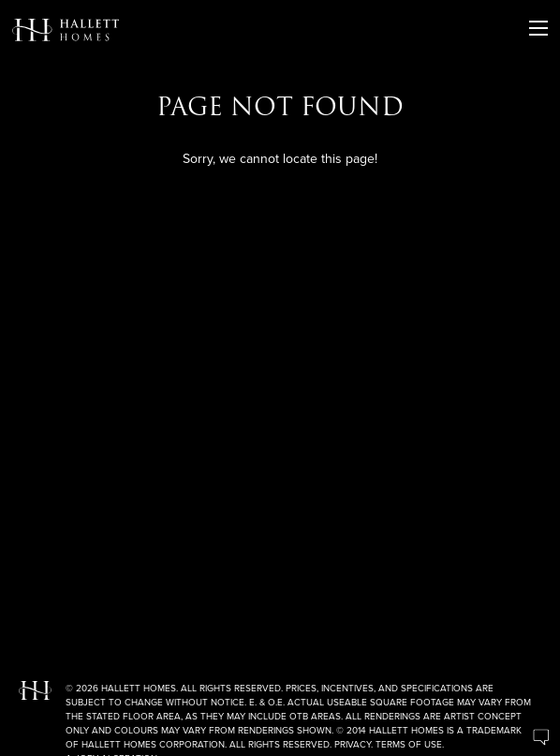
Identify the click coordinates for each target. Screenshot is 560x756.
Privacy (353, 744)
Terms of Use (409, 744)
